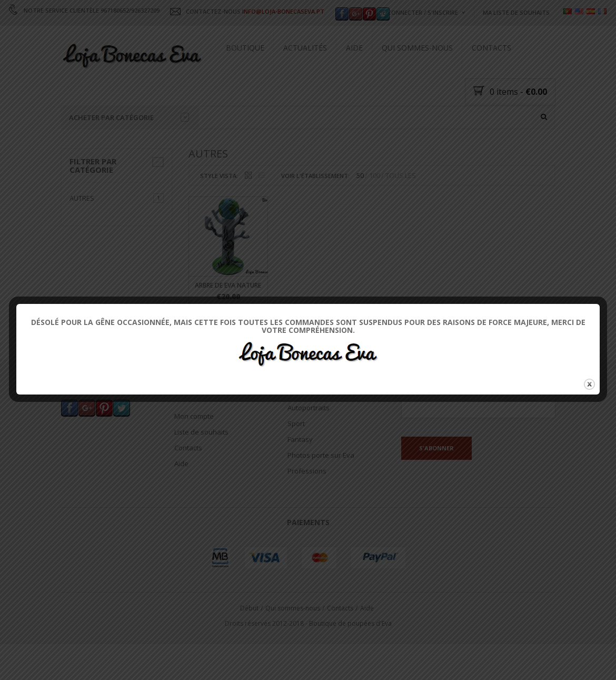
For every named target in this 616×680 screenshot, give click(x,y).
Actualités (305, 48)
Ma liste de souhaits (516, 12)
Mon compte (194, 459)
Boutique (245, 48)
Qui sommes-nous (417, 48)
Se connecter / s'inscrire (419, 12)
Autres (82, 241)
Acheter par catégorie (129, 117)
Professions (307, 515)
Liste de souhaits (201, 475)
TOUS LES (401, 219)
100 (375, 219)
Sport (296, 467)
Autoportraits (309, 451)
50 (360, 219)
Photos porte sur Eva (321, 499)
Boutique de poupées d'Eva (350, 667)
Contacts (491, 48)
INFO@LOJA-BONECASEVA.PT (283, 11)
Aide (354, 48)
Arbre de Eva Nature (228, 328)
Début (249, 651)
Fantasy (300, 483)
